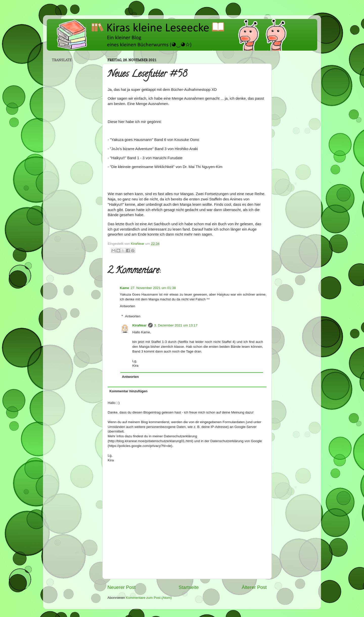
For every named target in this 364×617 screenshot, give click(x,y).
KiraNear (140, 325)
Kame (124, 288)
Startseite (189, 587)
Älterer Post (254, 587)
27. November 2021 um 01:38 (153, 288)
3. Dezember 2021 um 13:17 (176, 325)
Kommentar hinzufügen (129, 391)
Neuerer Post (121, 587)
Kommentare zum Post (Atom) (149, 598)
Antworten (128, 306)
